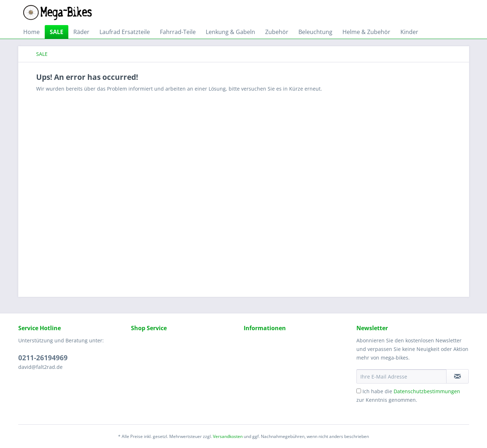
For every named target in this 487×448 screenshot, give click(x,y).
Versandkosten (228, 436)
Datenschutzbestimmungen (427, 391)
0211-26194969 (43, 358)
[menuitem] (31, 32)
